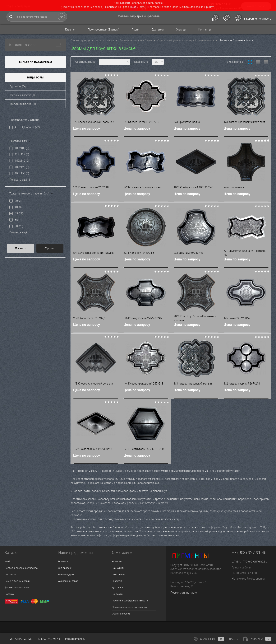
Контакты (205, 30)
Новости (117, 561)
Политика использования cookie (82, 7)
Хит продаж (65, 568)
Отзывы (181, 30)
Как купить (118, 568)
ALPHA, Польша (27, 127)
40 (18, 207)
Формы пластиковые (17, 588)
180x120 (22, 167)
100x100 (22, 148)
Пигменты (10, 574)
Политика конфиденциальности (125, 7)
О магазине (119, 574)
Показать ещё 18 (20, 180)
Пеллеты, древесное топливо (21, 568)
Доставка (158, 30)
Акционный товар (68, 581)
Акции (136, 30)
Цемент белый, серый (17, 581)
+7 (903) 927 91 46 (49, 639)
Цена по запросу (87, 129)
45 (19, 213)
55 (18, 220)
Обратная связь (121, 614)
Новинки (63, 561)
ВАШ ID (234, 639)
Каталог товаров (35, 45)
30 (18, 201)
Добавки (9, 594)
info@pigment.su (255, 561)
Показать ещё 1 (19, 232)
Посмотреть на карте (184, 593)
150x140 (22, 161)
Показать (21, 248)
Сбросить (50, 248)
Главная (70, 30)
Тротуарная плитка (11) (23, 104)
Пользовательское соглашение (130, 607)
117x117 (22, 154)
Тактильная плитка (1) (22, 95)
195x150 (22, 173)
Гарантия (117, 581)
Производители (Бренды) (104, 30)
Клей (7, 561)
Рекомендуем (66, 574)
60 (19, 226)
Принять (210, 7)
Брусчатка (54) (18, 86)
